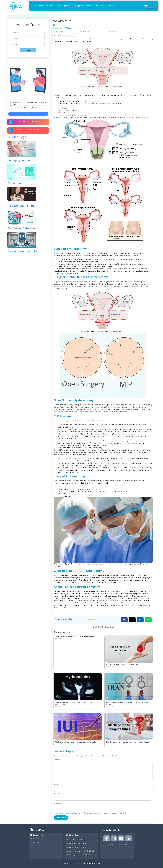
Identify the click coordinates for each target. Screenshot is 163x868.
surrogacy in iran (19, 160)
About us (99, 6)
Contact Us (111, 6)
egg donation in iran (22, 206)
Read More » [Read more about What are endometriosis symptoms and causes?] (59, 640)
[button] (124, 620)
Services (50, 6)
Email (57, 794)
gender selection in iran (23, 251)
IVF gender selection (21, 228)
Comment (58, 760)
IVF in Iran (14, 183)
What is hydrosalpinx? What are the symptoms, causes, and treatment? (77, 703)
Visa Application (79, 6)
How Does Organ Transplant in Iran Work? (122, 665)
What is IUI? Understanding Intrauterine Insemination (76, 742)
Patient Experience (64, 6)
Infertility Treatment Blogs (104, 627)
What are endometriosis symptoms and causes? (74, 637)
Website (57, 803)
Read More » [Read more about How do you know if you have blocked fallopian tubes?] (110, 746)
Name (57, 784)
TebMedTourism (37, 6)
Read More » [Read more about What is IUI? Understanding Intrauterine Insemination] (59, 746)
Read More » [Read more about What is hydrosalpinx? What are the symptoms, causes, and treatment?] (59, 708)
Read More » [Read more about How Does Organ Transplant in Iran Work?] (110, 668)
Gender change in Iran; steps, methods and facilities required (127, 703)
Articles (90, 6)
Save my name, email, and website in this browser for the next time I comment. (91, 813)
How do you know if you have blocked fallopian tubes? (128, 742)
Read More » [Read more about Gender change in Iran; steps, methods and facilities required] (110, 708)
